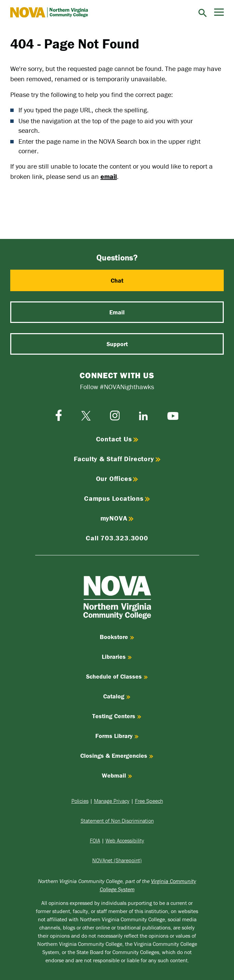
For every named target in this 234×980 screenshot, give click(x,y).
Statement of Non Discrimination (117, 821)
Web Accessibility (125, 840)
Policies (80, 801)
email (109, 176)
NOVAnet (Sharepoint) (117, 860)
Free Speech (149, 801)
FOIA (95, 840)
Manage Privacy (112, 801)
